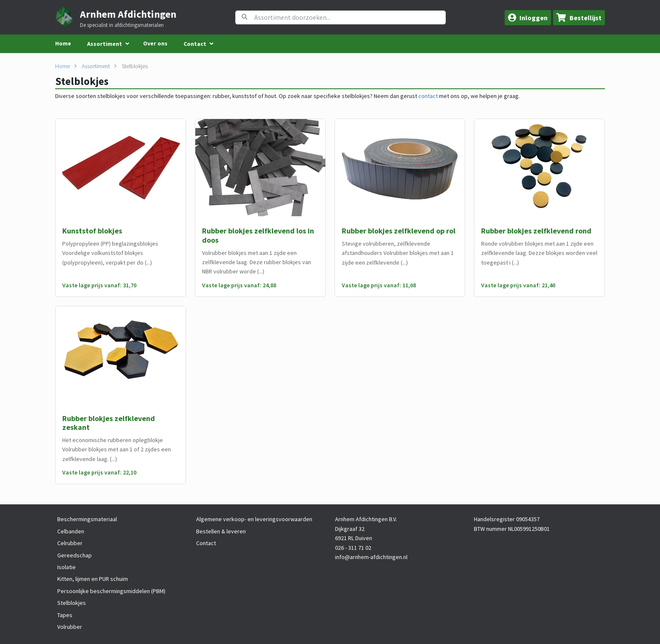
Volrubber (70, 627)
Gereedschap (75, 555)
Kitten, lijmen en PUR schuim (93, 579)
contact (428, 96)
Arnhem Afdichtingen (128, 14)
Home (63, 43)
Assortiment (96, 66)
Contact (206, 543)
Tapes (65, 615)
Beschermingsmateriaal (87, 519)
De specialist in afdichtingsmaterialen (122, 25)
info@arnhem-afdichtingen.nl (371, 557)
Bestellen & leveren (221, 531)
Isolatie (67, 567)
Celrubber (70, 543)
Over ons (155, 43)
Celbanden (71, 531)
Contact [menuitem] (195, 44)
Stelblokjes (135, 66)
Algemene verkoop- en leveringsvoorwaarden (254, 519)
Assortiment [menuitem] (105, 44)
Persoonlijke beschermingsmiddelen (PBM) (111, 591)
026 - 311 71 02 (353, 548)
